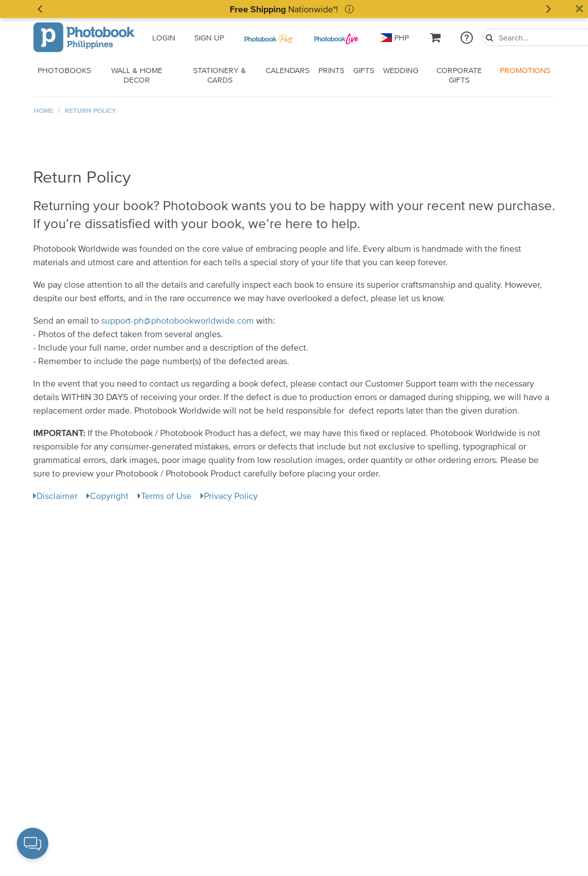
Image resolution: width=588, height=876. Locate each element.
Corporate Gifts (459, 75)
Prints (331, 70)
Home (44, 111)
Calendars (288, 70)
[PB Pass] (268, 38)
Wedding (401, 70)
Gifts (364, 70)
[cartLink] (436, 37)
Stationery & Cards (220, 75)
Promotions (525, 70)
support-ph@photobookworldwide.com (177, 320)
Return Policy (90, 111)
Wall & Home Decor (137, 75)
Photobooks (64, 70)
